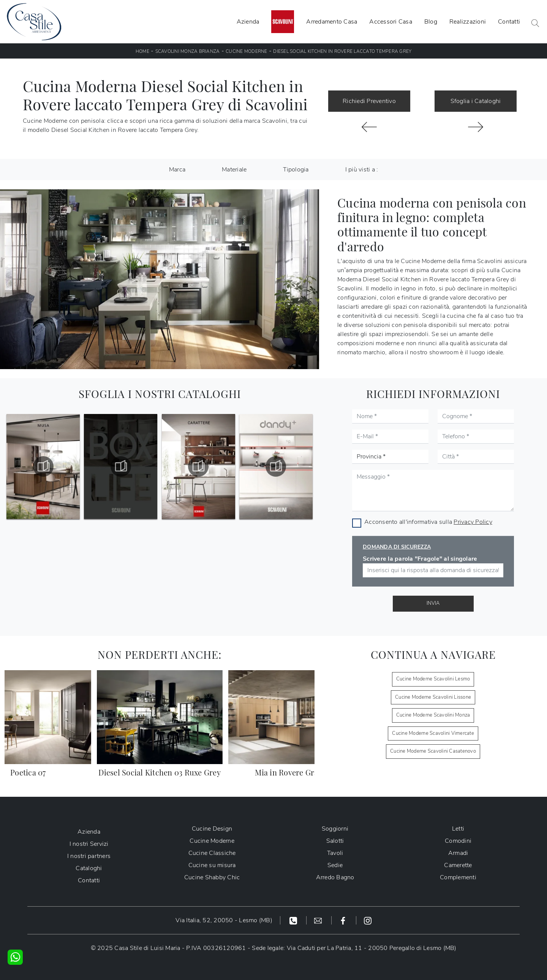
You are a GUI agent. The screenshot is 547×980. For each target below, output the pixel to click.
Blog (431, 22)
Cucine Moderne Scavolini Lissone (433, 697)
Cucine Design (212, 829)
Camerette (458, 865)
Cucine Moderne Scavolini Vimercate (433, 733)
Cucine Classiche (212, 853)
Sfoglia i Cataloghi (476, 101)
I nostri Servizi (89, 844)
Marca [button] (177, 170)
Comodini (458, 841)
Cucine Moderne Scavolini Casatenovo (433, 751)
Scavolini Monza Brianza (188, 51)
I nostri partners (89, 856)
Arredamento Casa (332, 22)
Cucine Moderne (247, 51)
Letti (458, 829)
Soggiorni (335, 829)
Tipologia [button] (296, 170)
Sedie (335, 865)
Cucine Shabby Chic (212, 877)
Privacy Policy (473, 522)
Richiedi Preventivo (369, 101)
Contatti (509, 22)
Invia (433, 603)
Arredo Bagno (335, 877)
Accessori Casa (391, 22)
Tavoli (335, 853)
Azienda (248, 22)
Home (142, 51)
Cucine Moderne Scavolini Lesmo (433, 679)
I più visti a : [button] (362, 170)
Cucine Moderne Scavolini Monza (433, 715)
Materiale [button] (234, 170)
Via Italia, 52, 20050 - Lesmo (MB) (224, 920)
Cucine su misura (212, 865)
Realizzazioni (468, 22)
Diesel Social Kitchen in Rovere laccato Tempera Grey (342, 51)
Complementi (458, 877)
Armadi (458, 853)
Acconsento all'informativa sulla (428, 522)
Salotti (335, 841)
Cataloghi (89, 868)
